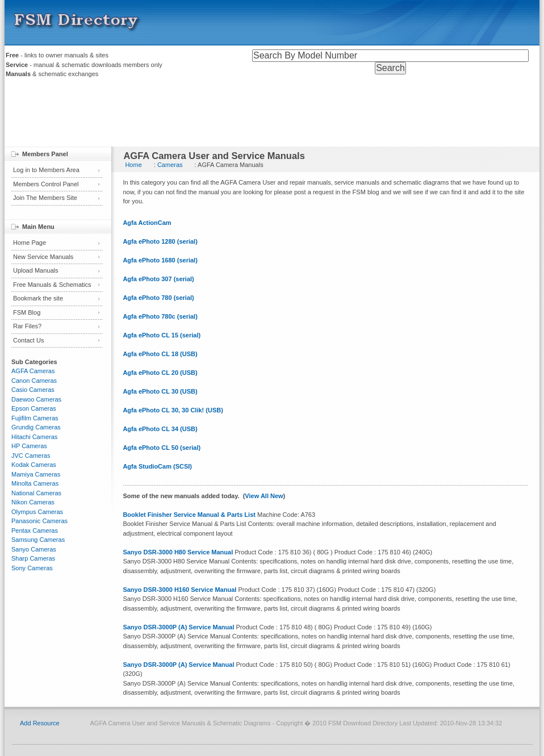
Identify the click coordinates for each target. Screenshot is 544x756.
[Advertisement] (272, 115)
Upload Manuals (36, 270)
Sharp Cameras (33, 558)
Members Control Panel (46, 184)
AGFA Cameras (33, 371)
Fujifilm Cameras (35, 418)
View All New (264, 496)
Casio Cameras (33, 390)
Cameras (170, 165)
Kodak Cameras (34, 465)
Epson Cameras (34, 408)
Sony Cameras (32, 568)
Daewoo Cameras (36, 399)
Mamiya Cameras (36, 474)
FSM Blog (27, 312)
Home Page (30, 243)
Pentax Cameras (35, 531)
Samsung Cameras (38, 540)
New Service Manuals (43, 257)
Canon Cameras (34, 381)
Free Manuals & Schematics (52, 285)
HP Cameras (29, 446)
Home (133, 165)
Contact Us (28, 340)
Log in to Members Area (46, 170)
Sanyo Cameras (34, 549)
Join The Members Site (45, 198)
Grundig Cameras (36, 427)
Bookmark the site (38, 298)
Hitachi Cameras (34, 437)
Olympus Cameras (37, 512)
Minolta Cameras (35, 483)
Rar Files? (27, 326)
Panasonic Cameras (39, 521)
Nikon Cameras (33, 502)
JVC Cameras (31, 456)
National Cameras (36, 493)
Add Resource (40, 723)
